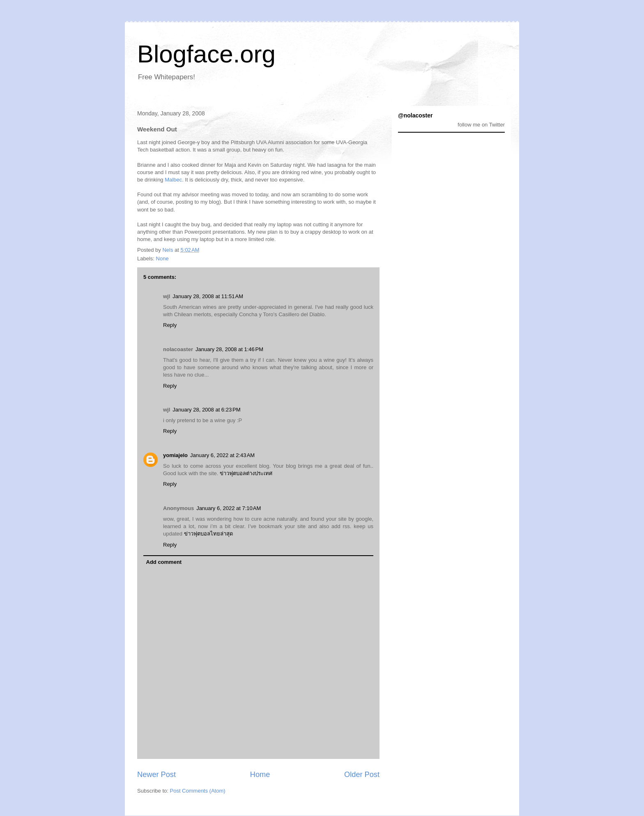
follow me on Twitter (481, 125)
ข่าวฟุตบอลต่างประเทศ (246, 473)
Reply (170, 325)
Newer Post (156, 775)
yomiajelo (175, 455)
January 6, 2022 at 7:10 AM (229, 508)
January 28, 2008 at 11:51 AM (208, 296)
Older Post (362, 775)
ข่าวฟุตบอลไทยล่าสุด (208, 534)
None (162, 259)
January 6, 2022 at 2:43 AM (222, 455)
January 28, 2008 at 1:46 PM (229, 349)
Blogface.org (206, 54)
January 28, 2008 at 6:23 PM (206, 410)
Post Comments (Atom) (198, 791)
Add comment (164, 562)
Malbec (173, 180)
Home (260, 775)
